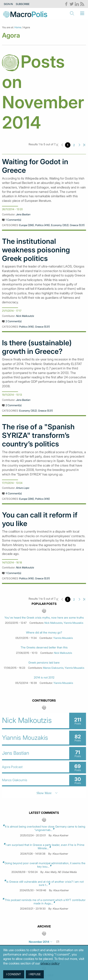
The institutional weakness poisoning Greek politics (36, 250)
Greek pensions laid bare (44, 663)
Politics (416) (42, 225)
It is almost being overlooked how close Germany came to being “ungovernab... (45, 828)
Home (18, 27)
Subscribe (23, 4)
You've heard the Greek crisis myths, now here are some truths (44, 618)
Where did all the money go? (44, 633)
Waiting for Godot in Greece (35, 166)
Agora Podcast (12, 767)
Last (84, 145)
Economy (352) (60, 225)
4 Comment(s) (14, 493)
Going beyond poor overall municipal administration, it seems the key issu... (45, 865)
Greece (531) (77, 225)
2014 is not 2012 (44, 677)
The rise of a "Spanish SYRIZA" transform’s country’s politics (38, 435)
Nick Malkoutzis (25, 316)
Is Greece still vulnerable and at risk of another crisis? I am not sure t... (45, 883)
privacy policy (50, 963)
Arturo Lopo (22, 488)
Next (79, 145)
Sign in (8, 4)
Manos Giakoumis (53, 668)
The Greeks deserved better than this (44, 647)
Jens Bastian (23, 214)
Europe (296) (27, 225)
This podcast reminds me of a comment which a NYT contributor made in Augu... (45, 902)
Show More (44, 793)
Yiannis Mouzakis (73, 623)
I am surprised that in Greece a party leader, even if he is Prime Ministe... (45, 846)
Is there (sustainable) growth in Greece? (37, 347)
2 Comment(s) (14, 321)
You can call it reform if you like (40, 519)
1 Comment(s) (13, 220)
